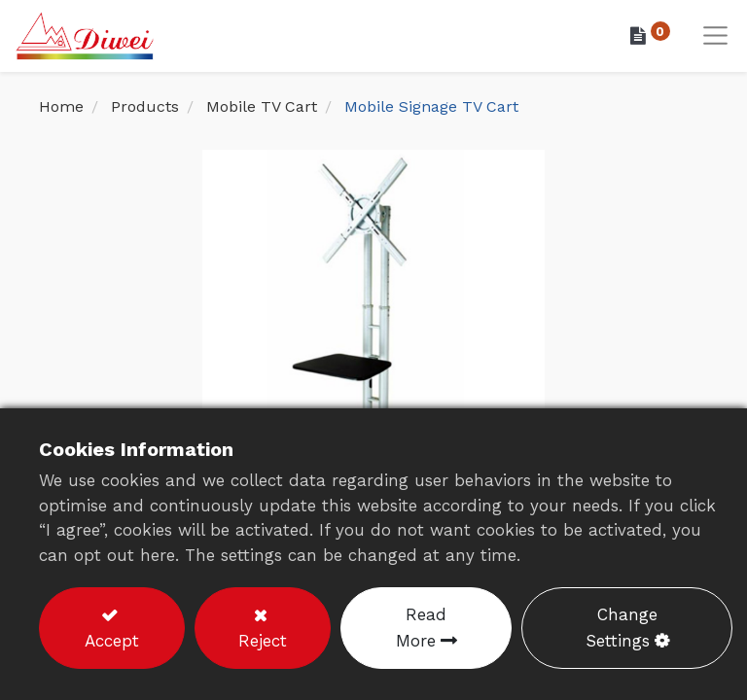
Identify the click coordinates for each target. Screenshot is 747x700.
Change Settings (622, 628)
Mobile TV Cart (262, 106)
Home (61, 106)
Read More (422, 628)
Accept (112, 641)
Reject (263, 641)
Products (145, 106)
